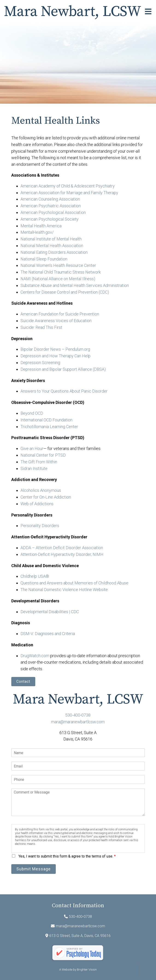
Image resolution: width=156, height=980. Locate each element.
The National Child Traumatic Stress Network (61, 272)
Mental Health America (41, 226)
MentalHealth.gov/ (37, 232)
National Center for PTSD (44, 455)
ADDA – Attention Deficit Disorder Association (62, 548)
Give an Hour (32, 448)
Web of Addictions (37, 504)
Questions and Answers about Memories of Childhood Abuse (74, 583)
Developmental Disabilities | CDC (50, 612)
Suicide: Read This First (41, 327)
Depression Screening (40, 363)
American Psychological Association (53, 212)
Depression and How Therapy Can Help (56, 356)
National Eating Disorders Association (54, 252)
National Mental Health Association (52, 246)
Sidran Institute (34, 468)
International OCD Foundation (46, 420)
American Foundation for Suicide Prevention (60, 314)
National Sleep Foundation (44, 259)
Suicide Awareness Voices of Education (56, 321)
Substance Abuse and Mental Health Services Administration (75, 285)
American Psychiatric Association (51, 206)
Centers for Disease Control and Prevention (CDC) (65, 292)
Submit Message (34, 869)
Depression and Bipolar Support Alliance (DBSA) (63, 369)
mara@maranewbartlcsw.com (78, 722)
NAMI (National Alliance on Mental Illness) (58, 279)
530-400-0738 (78, 715)
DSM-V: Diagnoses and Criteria (48, 634)
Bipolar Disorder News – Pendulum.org (55, 349)
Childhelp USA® (35, 576)
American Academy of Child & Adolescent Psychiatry (68, 186)
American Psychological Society (50, 219)
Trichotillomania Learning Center (49, 427)
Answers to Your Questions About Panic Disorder (65, 391)
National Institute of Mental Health (51, 239)
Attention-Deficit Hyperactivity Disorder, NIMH (62, 554)
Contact (23, 681)
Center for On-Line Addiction (46, 497)
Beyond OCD (32, 413)
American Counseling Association (50, 199)
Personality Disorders (40, 526)
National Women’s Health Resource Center (58, 265)
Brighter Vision (87, 970)
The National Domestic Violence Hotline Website (64, 590)
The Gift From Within (39, 462)
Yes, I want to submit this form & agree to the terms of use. (67, 856)
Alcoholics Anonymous (41, 490)
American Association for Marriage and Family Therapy (69, 193)
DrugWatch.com (35, 656)
